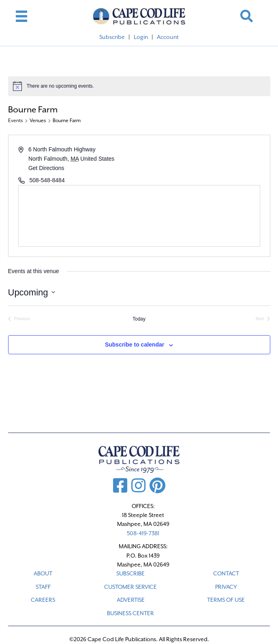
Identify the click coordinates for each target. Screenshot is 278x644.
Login (141, 37)
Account (168, 37)
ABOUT (43, 573)
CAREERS (43, 600)
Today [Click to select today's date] (139, 319)
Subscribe (112, 37)
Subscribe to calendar (135, 345)
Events (16, 121)
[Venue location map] (139, 216)
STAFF (43, 587)
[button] (247, 16)
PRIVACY (226, 587)
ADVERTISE (131, 600)
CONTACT (226, 573)
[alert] (139, 86)
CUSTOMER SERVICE (130, 587)
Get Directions (46, 168)
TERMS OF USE (226, 600)
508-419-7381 (143, 533)
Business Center (130, 613)
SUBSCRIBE (130, 573)
